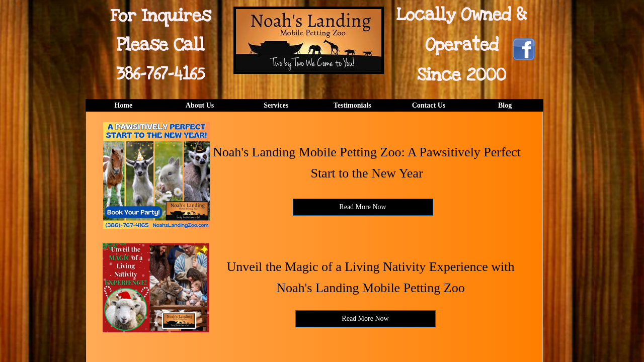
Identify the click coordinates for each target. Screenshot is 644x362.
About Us (200, 105)
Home (123, 105)
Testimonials (352, 105)
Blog (505, 105)
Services (276, 105)
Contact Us (429, 105)
